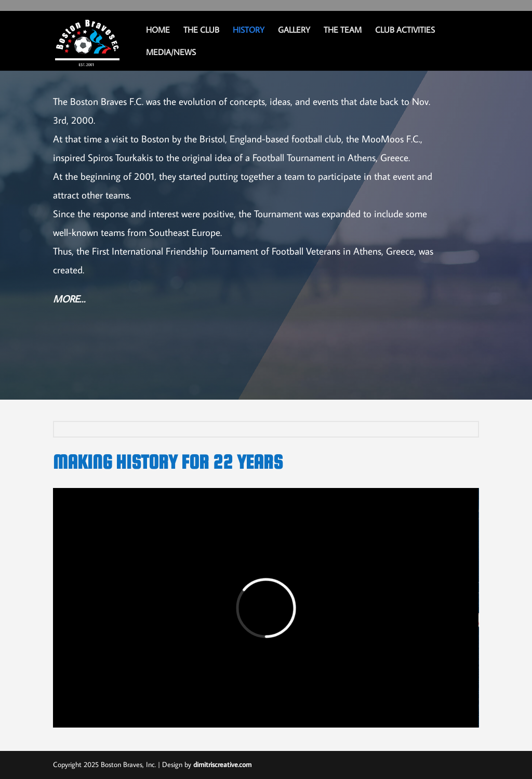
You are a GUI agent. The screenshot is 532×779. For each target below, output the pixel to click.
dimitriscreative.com (222, 764)
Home (158, 30)
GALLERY (294, 30)
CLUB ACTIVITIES (405, 30)
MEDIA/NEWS (171, 53)
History (249, 30)
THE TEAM (343, 30)
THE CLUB (201, 30)
